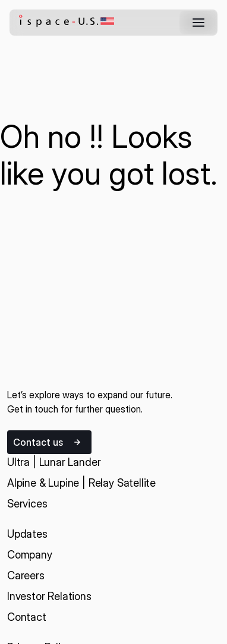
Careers (26, 575)
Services (27, 504)
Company (30, 555)
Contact (27, 617)
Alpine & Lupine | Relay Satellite (81, 483)
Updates (27, 534)
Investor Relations (49, 596)
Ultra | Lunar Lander (54, 462)
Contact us (38, 442)
